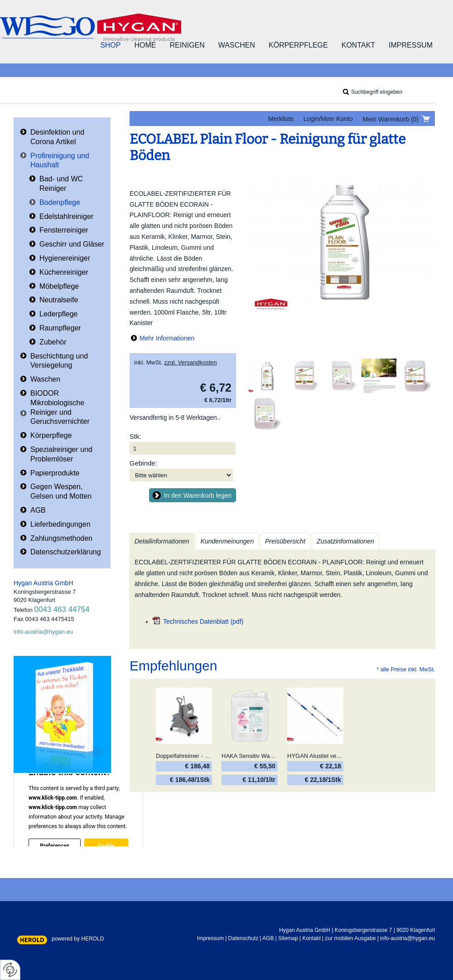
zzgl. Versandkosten (190, 362)
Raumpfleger (60, 328)
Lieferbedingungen (60, 524)
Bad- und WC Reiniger (61, 184)
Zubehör (53, 342)
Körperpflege (298, 45)
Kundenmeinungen (227, 541)
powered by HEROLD (78, 939)
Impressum (411, 45)
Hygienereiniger (65, 258)
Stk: (135, 436)
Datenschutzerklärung (66, 552)
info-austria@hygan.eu (43, 632)
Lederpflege (59, 314)
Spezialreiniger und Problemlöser (61, 454)
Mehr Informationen (167, 338)
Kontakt (358, 45)
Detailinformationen (162, 541)
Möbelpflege (59, 286)
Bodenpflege (60, 202)
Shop (110, 45)
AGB (38, 510)
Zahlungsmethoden (61, 538)
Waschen (237, 45)
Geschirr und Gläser (72, 244)
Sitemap (288, 938)
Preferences (55, 845)
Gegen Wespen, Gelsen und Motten (61, 491)
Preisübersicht (285, 541)
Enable (106, 845)
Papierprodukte (55, 473)
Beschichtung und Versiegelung (59, 361)
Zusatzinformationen (345, 541)
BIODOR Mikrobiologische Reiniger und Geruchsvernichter (60, 407)
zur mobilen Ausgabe (351, 938)
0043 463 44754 (62, 609)
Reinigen (187, 45)
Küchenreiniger (64, 272)
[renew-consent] (10, 970)
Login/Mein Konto (328, 119)
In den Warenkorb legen (198, 495)
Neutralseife (59, 300)
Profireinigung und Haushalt (60, 160)
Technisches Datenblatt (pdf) (203, 621)
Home (145, 45)
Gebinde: (143, 463)
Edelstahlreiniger (66, 216)
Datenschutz (243, 938)
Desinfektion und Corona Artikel (57, 137)
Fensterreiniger (64, 230)
